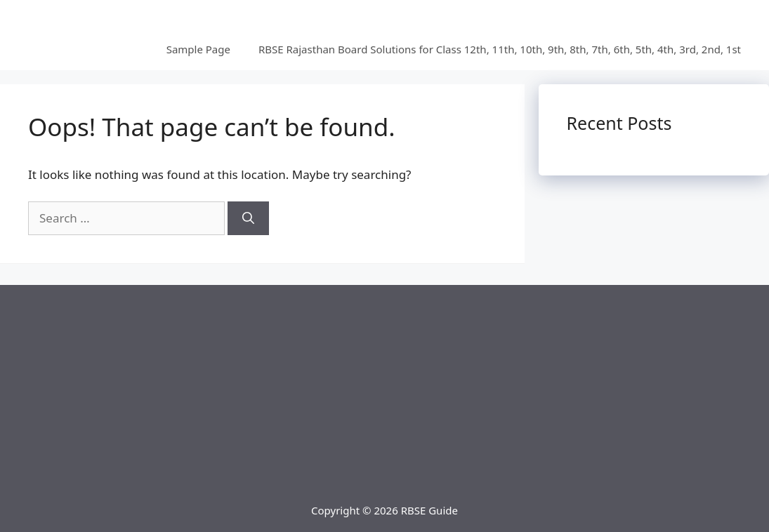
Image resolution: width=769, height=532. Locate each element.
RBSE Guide (429, 510)
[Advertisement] (384, 383)
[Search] (248, 218)
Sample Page (198, 49)
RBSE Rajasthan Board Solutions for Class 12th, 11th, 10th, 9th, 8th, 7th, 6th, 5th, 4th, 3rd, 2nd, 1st (500, 49)
